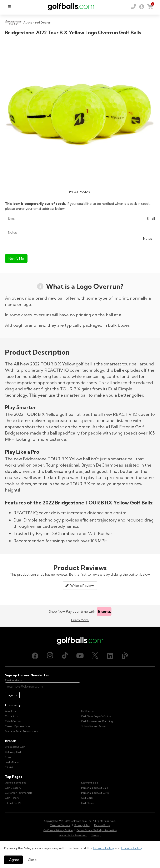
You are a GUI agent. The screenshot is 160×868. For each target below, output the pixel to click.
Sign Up (12, 695)
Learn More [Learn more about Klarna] (80, 620)
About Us (10, 711)
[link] (142, 7)
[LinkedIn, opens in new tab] (110, 656)
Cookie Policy (132, 848)
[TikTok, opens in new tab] (65, 656)
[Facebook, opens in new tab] (35, 656)
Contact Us (11, 716)
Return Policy (102, 825)
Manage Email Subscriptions (22, 731)
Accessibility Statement (73, 835)
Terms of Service (60, 825)
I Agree (13, 860)
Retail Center (13, 721)
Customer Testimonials (19, 793)
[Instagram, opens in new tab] (50, 656)
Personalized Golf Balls (95, 788)
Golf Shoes (88, 803)
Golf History (12, 798)
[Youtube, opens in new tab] (80, 656)
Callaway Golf (13, 752)
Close (32, 860)
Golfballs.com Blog (16, 783)
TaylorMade (12, 762)
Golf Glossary (13, 788)
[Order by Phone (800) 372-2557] (133, 7)
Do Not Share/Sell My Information (97, 830)
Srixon (9, 757)
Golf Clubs (87, 798)
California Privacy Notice (58, 830)
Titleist (9, 767)
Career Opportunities (18, 726)
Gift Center (88, 711)
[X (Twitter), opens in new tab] (95, 656)
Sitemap (96, 835)
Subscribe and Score (93, 726)
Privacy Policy (104, 848)
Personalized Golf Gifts (95, 793)
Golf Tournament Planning (97, 721)
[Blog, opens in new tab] (125, 656)
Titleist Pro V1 (13, 803)
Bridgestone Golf (15, 747)
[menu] (9, 7)
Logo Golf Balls (90, 783)
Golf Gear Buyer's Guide (96, 716)
